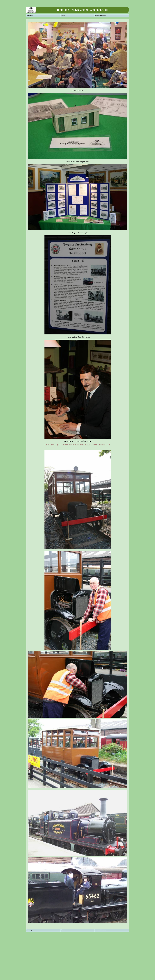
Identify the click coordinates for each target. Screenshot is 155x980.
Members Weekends (100, 15)
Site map (63, 15)
